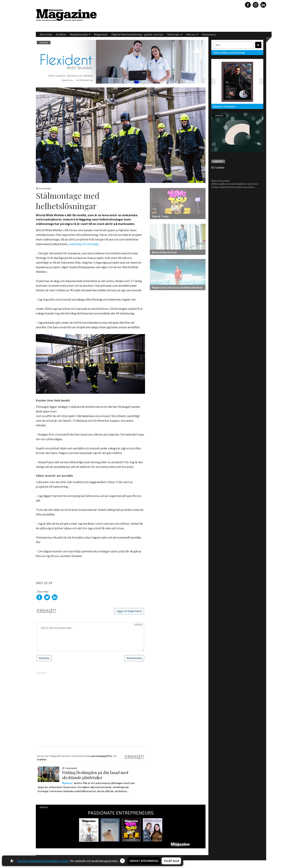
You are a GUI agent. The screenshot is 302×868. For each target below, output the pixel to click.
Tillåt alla (171, 861)
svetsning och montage (84, 244)
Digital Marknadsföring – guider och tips (137, 34)
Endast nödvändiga (144, 861)
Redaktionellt (80, 34)
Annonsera (209, 34)
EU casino (218, 167)
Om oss (192, 34)
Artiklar (61, 34)
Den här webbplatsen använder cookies (43, 861)
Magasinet (101, 34)
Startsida (46, 34)
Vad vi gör (175, 34)
